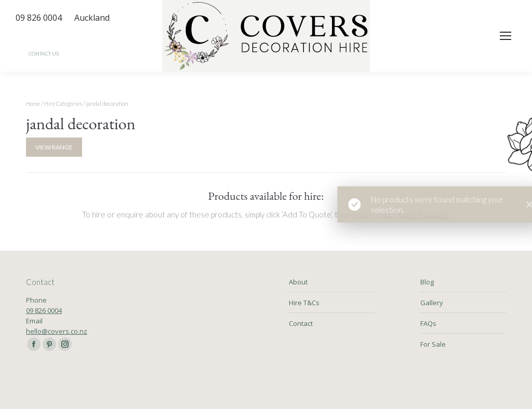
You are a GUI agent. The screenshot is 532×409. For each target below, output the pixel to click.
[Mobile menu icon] (506, 36)
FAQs (428, 323)
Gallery (432, 303)
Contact (301, 323)
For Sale (433, 344)
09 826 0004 (44, 310)
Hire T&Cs (304, 303)
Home (33, 104)
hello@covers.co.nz (57, 331)
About (298, 282)
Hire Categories (63, 104)
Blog (427, 282)
